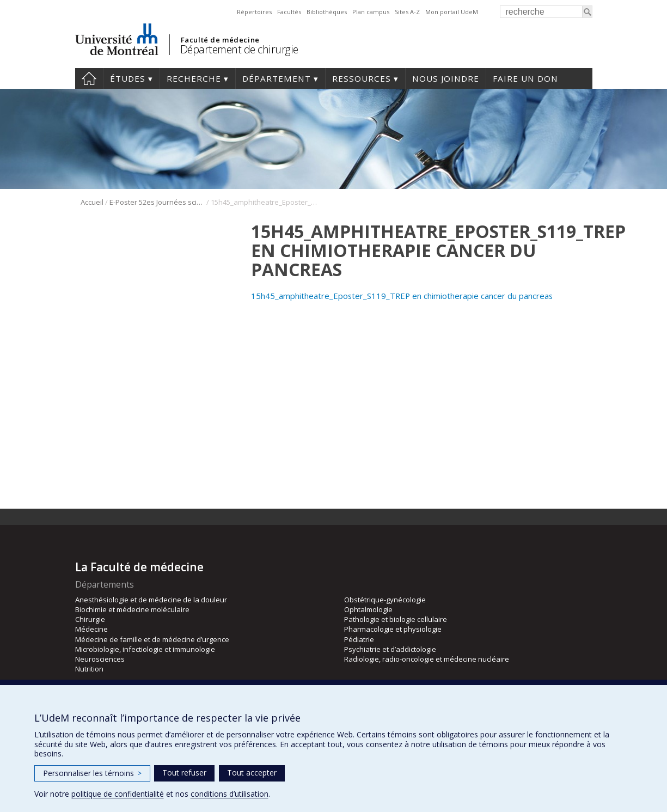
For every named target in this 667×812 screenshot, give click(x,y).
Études (128, 78)
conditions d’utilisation (230, 794)
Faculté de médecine (220, 40)
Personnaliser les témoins (92, 773)
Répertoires (254, 12)
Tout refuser (184, 773)
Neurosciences (100, 659)
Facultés (289, 12)
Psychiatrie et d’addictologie (390, 649)
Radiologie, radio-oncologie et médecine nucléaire (427, 659)
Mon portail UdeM (452, 12)
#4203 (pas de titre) (89, 78)
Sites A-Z (407, 12)
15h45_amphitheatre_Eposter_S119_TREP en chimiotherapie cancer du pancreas (402, 296)
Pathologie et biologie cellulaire (396, 619)
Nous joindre (446, 78)
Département (277, 78)
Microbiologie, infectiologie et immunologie (145, 649)
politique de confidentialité (118, 794)
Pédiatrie (359, 639)
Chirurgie (90, 619)
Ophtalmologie (368, 609)
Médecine (91, 629)
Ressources (362, 78)
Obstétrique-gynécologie (385, 600)
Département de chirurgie (239, 49)
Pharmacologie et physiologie (393, 629)
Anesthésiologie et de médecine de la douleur (151, 600)
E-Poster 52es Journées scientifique (157, 202)
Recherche (194, 78)
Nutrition (89, 669)
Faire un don (525, 78)
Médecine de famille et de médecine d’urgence (152, 639)
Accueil (92, 202)
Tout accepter (252, 773)
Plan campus (371, 12)
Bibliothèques (327, 12)
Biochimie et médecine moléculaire (132, 609)
